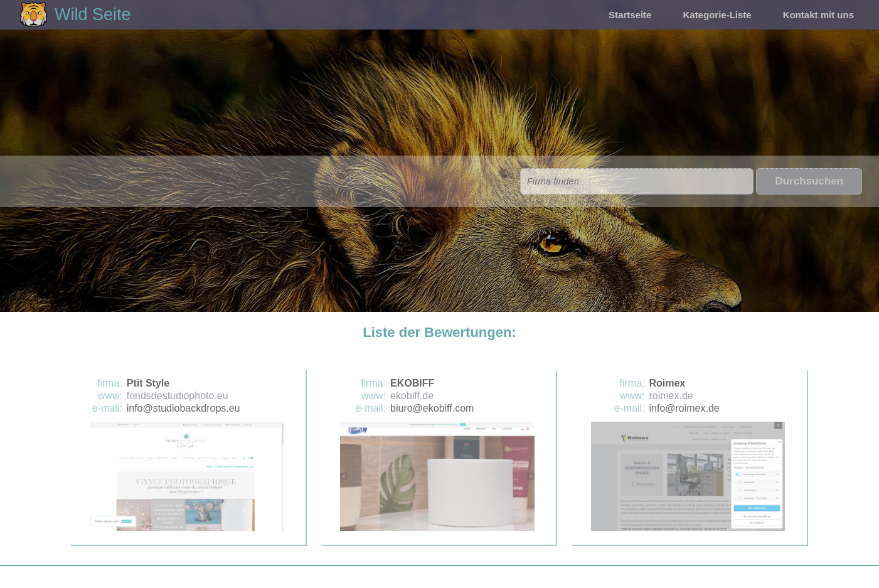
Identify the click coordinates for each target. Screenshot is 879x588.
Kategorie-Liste (717, 15)
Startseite (630, 15)
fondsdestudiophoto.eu (178, 396)
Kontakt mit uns (818, 15)
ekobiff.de (412, 396)
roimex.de (671, 396)
